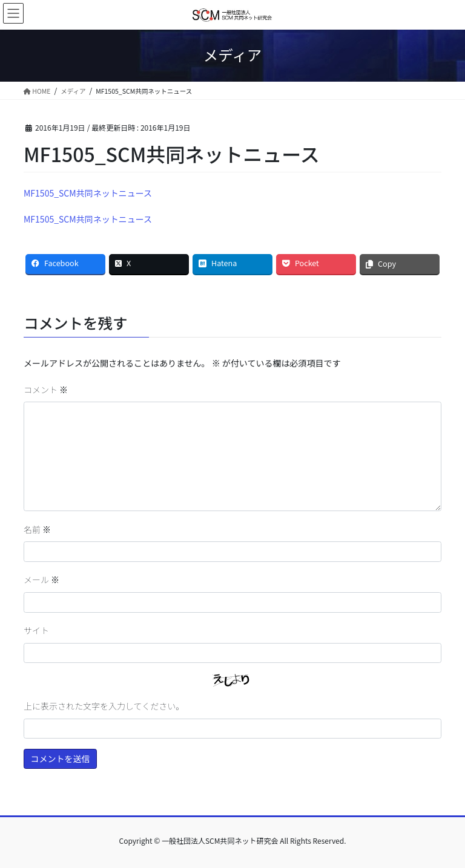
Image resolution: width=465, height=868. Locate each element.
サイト (36, 630)
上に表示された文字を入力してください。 (104, 706)
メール (41, 579)
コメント (46, 390)
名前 (37, 529)
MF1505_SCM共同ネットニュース (88, 193)
